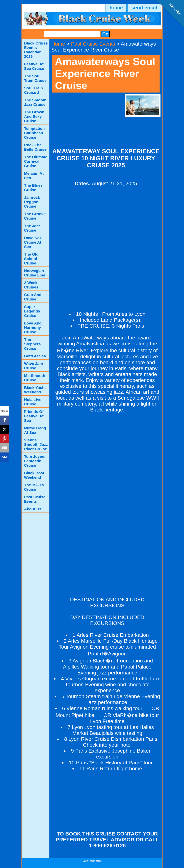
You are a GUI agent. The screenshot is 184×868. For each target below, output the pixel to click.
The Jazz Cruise (32, 228)
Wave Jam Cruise (34, 366)
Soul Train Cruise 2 (34, 90)
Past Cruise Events (93, 44)
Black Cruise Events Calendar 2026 (36, 50)
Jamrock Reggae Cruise (32, 202)
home (116, 8)
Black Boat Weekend (34, 475)
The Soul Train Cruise (35, 78)
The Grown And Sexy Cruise (34, 116)
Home (58, 44)
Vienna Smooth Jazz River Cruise (36, 444)
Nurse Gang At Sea (35, 430)
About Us (33, 509)
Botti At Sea (35, 356)
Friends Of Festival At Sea (34, 416)
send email (144, 8)
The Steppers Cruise (32, 344)
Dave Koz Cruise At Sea (33, 242)
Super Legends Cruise (32, 311)
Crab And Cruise (33, 297)
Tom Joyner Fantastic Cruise (35, 461)
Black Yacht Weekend (35, 390)
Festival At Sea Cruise (34, 66)
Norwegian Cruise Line (35, 273)
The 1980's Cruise (34, 487)
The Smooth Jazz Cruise (35, 102)
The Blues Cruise (33, 188)
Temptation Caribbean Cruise (34, 133)
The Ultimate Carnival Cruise (36, 161)
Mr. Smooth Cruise (35, 378)
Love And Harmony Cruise (33, 328)
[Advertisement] (87, 117)
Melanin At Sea (34, 176)
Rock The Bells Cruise (35, 147)
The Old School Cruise (31, 259)
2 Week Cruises (31, 285)
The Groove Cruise (35, 216)
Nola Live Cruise (33, 402)
